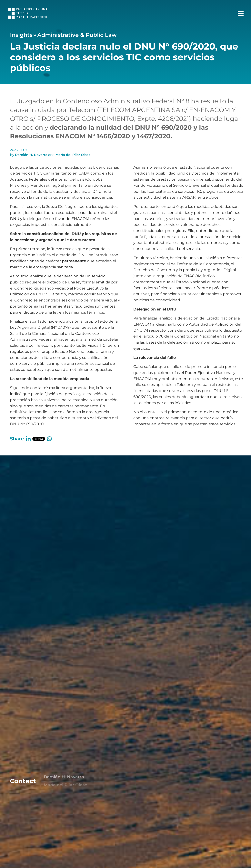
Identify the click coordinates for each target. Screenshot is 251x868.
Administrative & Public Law (77, 35)
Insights (21, 35)
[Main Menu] (241, 14)
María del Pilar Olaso (73, 155)
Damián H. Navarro (31, 155)
